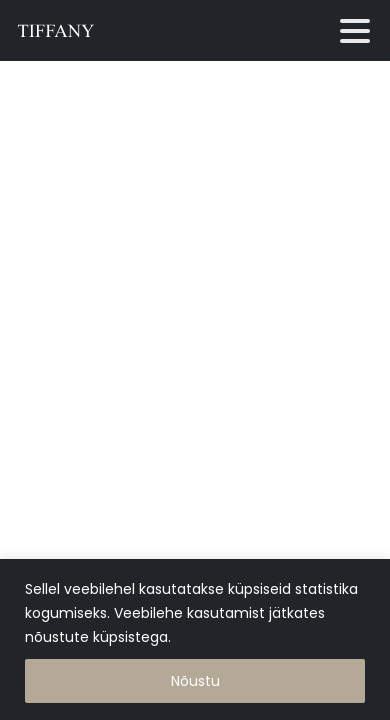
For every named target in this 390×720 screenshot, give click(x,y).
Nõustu (195, 681)
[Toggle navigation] (355, 31)
